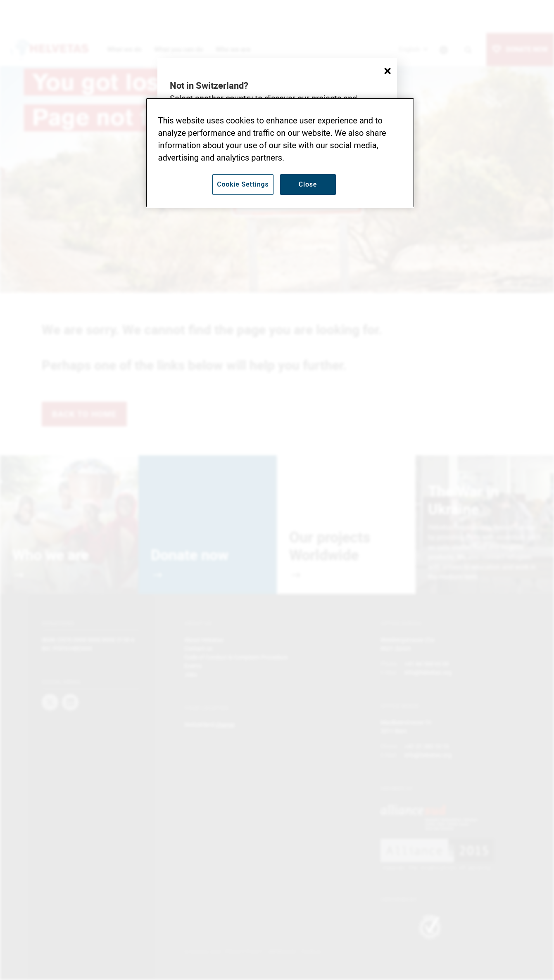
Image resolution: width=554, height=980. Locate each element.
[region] (280, 153)
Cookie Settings (243, 184)
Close (308, 184)
